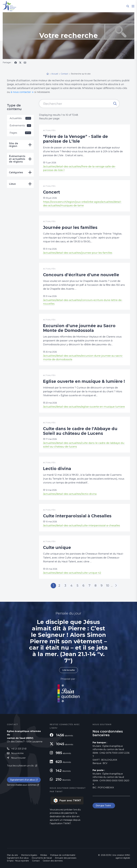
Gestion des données (53, 861)
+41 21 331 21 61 (19, 749)
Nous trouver (18, 758)
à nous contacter (21, 92)
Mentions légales (29, 855)
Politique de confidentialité (63, 855)
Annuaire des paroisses (66, 858)
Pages (20, 133)
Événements (20, 126)
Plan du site (12, 855)
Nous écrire (17, 753)
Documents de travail (42, 858)
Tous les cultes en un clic (21, 766)
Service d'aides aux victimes (22, 785)
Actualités (20, 118)
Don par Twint (104, 806)
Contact (36, 861)
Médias (44, 855)
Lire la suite (68, 670)
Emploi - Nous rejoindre (18, 861)
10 (108, 586)
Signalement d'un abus (22, 780)
